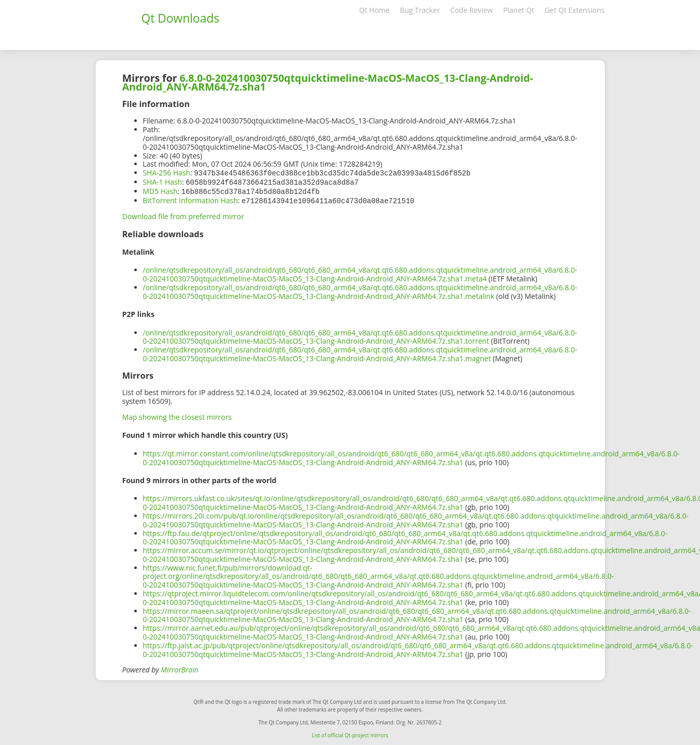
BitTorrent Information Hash (191, 199)
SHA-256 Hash (167, 173)
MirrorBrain (180, 668)
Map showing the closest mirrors (177, 415)
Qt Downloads (181, 18)
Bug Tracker (420, 10)
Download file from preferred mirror (183, 214)
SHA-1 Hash (163, 181)
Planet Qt (519, 10)
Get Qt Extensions (575, 10)
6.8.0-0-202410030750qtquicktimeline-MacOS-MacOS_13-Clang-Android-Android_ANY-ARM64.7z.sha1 (328, 82)
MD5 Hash (160, 190)
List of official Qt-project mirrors (350, 733)
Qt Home (374, 10)
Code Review (471, 10)
